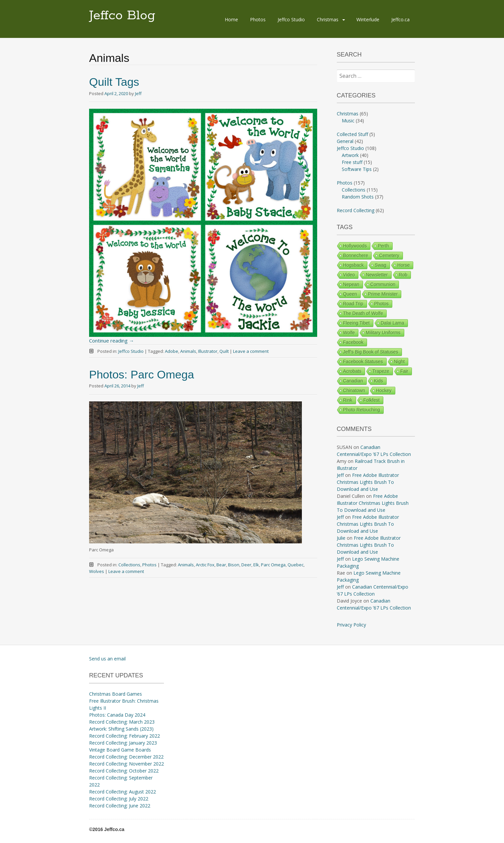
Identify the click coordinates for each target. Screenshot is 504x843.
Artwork (350, 155)
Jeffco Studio (291, 19)
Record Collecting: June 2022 (120, 806)
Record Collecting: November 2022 (126, 764)
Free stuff (352, 162)
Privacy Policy (351, 625)
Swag (380, 265)
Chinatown (354, 390)
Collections (129, 565)
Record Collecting (356, 210)
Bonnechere (356, 255)
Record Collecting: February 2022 (125, 736)
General (345, 141)
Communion (383, 284)
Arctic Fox (205, 565)
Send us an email (107, 659)
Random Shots (358, 197)
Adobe (172, 351)
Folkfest (372, 400)
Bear (221, 565)
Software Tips (357, 169)
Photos (258, 19)
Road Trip (353, 304)
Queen (350, 294)
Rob (403, 275)
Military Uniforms (383, 333)
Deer (246, 565)
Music (348, 121)
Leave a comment (251, 351)
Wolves (97, 571)
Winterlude (368, 19)
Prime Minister (383, 294)
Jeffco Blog (122, 16)
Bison (234, 565)
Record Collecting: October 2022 (124, 771)
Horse (403, 265)
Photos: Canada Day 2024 (117, 715)
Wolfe (349, 333)
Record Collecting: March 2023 (122, 722)
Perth (383, 246)
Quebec (296, 565)
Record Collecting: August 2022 (123, 792)
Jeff (138, 93)
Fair (404, 371)
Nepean (351, 284)
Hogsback (353, 265)
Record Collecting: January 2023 (123, 743)
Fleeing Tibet (356, 323)
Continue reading (112, 341)
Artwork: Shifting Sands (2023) (121, 729)
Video (349, 275)
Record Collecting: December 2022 (126, 757)
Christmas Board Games (116, 694)
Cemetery (389, 255)
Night (399, 361)
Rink (348, 400)
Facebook (353, 342)
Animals (188, 351)
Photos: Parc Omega (142, 374)
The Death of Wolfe (363, 313)
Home (231, 19)
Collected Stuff (352, 134)
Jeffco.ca (400, 19)
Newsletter (377, 275)
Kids (378, 381)
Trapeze (381, 371)
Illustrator (208, 351)
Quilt (224, 351)
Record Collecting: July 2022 (119, 799)
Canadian (353, 381)
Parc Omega (273, 565)
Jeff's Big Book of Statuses (371, 352)
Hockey (384, 390)
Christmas (328, 19)
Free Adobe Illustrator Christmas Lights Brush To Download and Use (368, 482)
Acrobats (352, 371)
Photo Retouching (362, 410)
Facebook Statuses (363, 361)
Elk (256, 565)
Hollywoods (355, 246)
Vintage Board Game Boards (120, 750)
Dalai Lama (392, 323)
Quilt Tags (114, 82)
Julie (341, 538)
